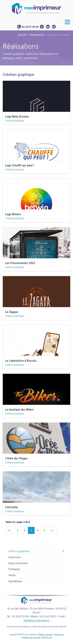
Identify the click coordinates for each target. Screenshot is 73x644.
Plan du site (47, 637)
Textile (12, 575)
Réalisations (37, 35)
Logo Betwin (13, 214)
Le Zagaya (12, 312)
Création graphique (14, 120)
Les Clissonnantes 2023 (20, 263)
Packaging (14, 569)
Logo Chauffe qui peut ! (20, 165)
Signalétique (15, 581)
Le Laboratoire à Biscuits (21, 361)
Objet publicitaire (18, 563)
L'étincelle (11, 507)
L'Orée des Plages (16, 458)
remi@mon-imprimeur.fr (36, 620)
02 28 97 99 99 (28, 27)
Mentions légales (45, 634)
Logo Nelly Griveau (17, 116)
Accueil (22, 35)
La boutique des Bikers (20, 409)
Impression (15, 557)
